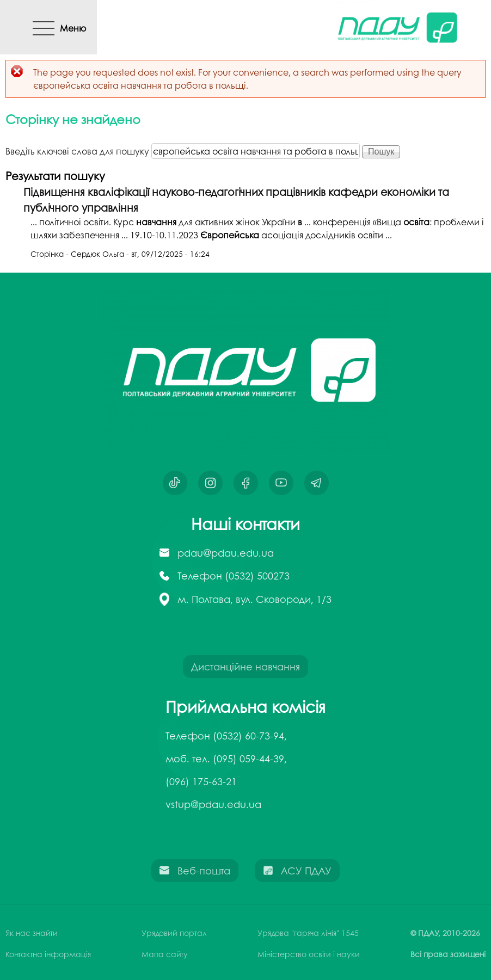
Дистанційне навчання (245, 667)
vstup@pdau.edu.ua (213, 804)
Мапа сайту (165, 954)
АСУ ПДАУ (306, 871)
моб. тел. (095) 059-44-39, (226, 759)
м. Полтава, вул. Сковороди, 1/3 (254, 599)
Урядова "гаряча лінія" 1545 (308, 933)
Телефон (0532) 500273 (234, 576)
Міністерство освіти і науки (309, 954)
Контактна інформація (48, 954)
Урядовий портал (174, 933)
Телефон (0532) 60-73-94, (226, 736)
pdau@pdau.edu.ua (226, 553)
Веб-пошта (204, 871)
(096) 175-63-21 (201, 781)
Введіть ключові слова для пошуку (78, 151)
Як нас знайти (32, 933)
